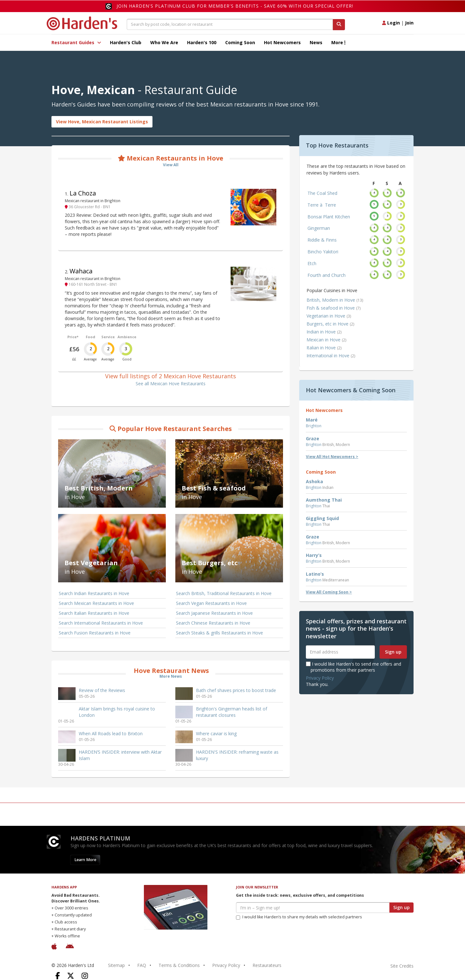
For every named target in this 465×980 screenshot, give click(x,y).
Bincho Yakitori (323, 252)
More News (171, 676)
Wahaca (81, 271)
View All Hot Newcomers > (332, 457)
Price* (73, 337)
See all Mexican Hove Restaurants (171, 384)
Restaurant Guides (76, 42)
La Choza (83, 193)
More (338, 42)
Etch (312, 263)
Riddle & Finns (322, 240)
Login (391, 23)
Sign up (393, 652)
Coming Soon (240, 42)
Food (91, 337)
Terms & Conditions (179, 965)
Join (409, 23)
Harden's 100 (202, 42)
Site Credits (402, 966)
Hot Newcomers (282, 42)
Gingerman (319, 228)
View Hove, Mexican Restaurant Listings (102, 122)
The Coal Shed (322, 193)
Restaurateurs (267, 965)
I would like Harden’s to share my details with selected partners (299, 917)
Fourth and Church (327, 275)
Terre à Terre (322, 205)
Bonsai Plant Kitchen (329, 217)
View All (171, 165)
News (316, 42)
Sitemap (116, 965)
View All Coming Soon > (329, 592)
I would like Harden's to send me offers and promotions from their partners (354, 667)
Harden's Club (126, 42)
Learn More (85, 860)
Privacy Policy (320, 678)
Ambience (127, 337)
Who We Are (164, 42)
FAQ (142, 965)
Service (108, 337)
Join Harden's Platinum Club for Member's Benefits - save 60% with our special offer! (235, 6)
